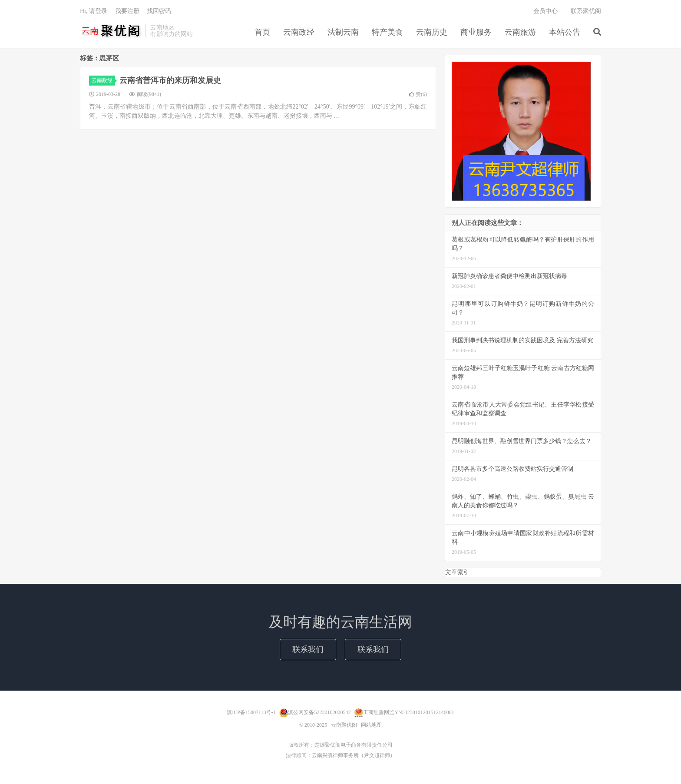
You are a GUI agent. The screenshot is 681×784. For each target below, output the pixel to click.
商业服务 (476, 32)
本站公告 (565, 32)
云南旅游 (520, 32)
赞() (418, 94)
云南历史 (432, 32)
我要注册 (127, 11)
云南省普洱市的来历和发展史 (170, 80)
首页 (262, 32)
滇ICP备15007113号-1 (251, 712)
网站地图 (371, 725)
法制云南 (343, 32)
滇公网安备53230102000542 (319, 712)
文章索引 (457, 572)
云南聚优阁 (110, 31)
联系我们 (308, 649)
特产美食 (387, 32)
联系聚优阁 (586, 11)
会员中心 (545, 11)
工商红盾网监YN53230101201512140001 (408, 712)
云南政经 (299, 32)
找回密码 (159, 11)
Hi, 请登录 (94, 11)
